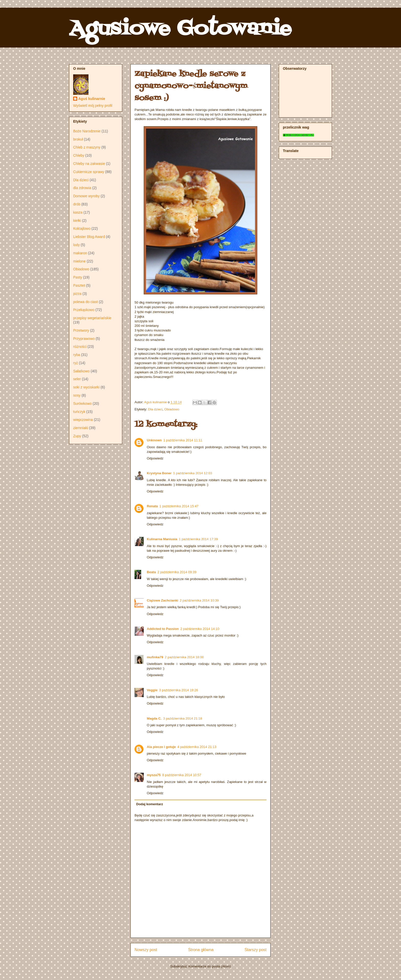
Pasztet (79, 285)
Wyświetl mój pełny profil (93, 106)
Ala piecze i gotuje (161, 747)
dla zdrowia (82, 188)
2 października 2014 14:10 (200, 629)
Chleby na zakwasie (89, 164)
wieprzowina (83, 420)
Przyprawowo (84, 339)
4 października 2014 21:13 (197, 747)
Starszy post (255, 950)
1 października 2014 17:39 (198, 539)
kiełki (77, 221)
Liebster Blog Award (89, 237)
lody (76, 245)
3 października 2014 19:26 (179, 690)
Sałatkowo (81, 371)
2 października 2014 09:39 (177, 572)
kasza (78, 212)
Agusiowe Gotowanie (180, 29)
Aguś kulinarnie (92, 99)
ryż (76, 363)
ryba (77, 355)
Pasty (78, 277)
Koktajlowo (82, 228)
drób (77, 204)
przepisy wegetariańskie (92, 318)
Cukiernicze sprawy (89, 172)
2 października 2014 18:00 (184, 657)
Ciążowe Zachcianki (163, 600)
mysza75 (154, 775)
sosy (77, 395)
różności (80, 347)
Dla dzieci (155, 409)
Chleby (79, 155)
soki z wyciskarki (86, 387)
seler (77, 379)
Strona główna (201, 950)
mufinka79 (155, 657)
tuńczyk (79, 412)
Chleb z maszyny (87, 147)
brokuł (78, 139)
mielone (79, 261)
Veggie (152, 690)
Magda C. (154, 718)
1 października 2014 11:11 (183, 440)
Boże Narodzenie (87, 131)
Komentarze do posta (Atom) (210, 966)
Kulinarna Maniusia (162, 539)
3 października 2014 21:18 (183, 718)
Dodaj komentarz (150, 804)
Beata (151, 572)
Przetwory (81, 330)
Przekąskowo (84, 310)
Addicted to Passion (163, 629)
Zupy (77, 436)
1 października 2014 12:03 (193, 473)
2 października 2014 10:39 (199, 600)
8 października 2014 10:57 (182, 775)
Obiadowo (172, 409)
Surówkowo (82, 403)
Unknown (154, 440)
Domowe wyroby (86, 196)
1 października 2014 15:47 (179, 506)
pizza (77, 294)
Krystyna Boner (159, 473)
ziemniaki (81, 428)
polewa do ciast (86, 302)
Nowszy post (146, 950)
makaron (80, 253)
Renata (152, 506)
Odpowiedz (155, 458)
